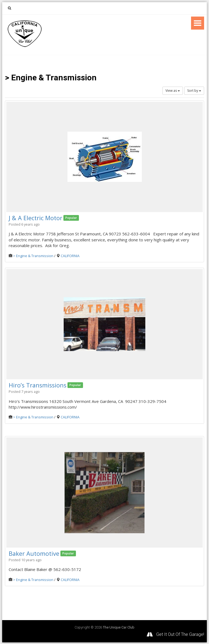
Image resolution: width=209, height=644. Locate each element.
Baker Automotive (34, 553)
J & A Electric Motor (36, 218)
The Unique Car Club (119, 627)
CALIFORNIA (70, 255)
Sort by (194, 91)
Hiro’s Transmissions (38, 385)
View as (173, 91)
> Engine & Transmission (33, 255)
